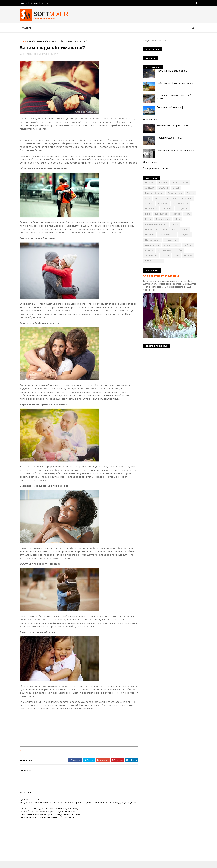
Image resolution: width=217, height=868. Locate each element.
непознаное (168, 229)
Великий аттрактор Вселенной (173, 126)
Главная (24, 3)
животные (186, 198)
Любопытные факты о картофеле (174, 83)
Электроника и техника (155, 168)
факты (165, 256)
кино (147, 214)
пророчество (152, 240)
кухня (147, 219)
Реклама (35, 3)
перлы (183, 229)
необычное (151, 229)
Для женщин (149, 162)
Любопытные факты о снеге (171, 71)
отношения (41, 41)
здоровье (162, 203)
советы (148, 250)
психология (54, 41)
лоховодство (162, 219)
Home (24, 41)
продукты (184, 235)
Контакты (46, 3)
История (149, 182)
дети (147, 198)
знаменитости (180, 203)
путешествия (151, 245)
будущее (163, 188)
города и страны (153, 193)
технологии (150, 256)
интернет (166, 209)
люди (31, 41)
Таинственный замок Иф (169, 107)
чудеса (187, 256)
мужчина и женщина (155, 224)
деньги (190, 193)
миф (177, 219)
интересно (150, 209)
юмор (148, 261)
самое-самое (171, 245)
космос (175, 214)
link (22, 755)
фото (176, 256)
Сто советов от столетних (160, 276)
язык (158, 261)
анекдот (149, 188)
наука (174, 224)
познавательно (166, 235)
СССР (174, 182)
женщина (171, 198)
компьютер (160, 214)
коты (187, 214)
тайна (179, 250)
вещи (175, 188)
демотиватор (174, 193)
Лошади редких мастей (169, 138)
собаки (187, 245)
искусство (182, 209)
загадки (148, 203)
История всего (150, 120)
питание (149, 235)
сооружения (164, 250)
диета (158, 198)
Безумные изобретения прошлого (175, 150)
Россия (162, 182)
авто (184, 182)
